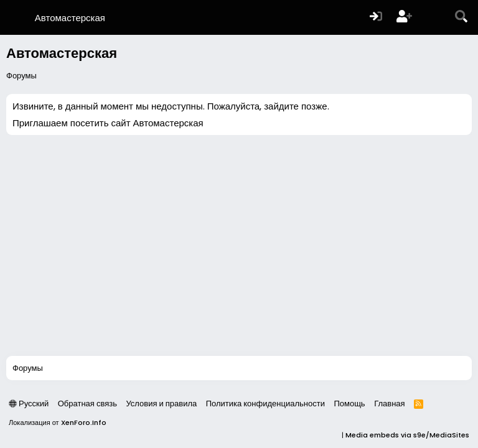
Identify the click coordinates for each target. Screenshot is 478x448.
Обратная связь (87, 404)
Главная (389, 404)
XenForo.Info (84, 422)
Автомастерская (70, 18)
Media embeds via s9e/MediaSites (407, 435)
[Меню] (17, 17)
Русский (29, 404)
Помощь (349, 404)
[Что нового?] (433, 18)
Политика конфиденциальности (265, 404)
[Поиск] (461, 18)
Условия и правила (161, 404)
